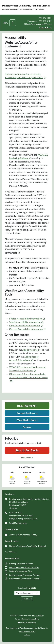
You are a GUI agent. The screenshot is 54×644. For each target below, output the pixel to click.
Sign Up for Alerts (27, 450)
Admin (27, 635)
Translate (27, 599)
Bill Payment (27, 406)
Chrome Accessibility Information (26, 329)
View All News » (11, 552)
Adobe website (30, 350)
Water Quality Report (27, 420)
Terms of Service (22, 619)
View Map (13, 508)
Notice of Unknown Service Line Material (27, 546)
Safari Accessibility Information (25, 322)
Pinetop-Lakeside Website (21, 564)
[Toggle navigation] (13, 23)
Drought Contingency (27, 413)
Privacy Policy (38, 615)
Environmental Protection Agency (24, 575)
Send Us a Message (18, 523)
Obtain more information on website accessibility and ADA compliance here (28, 376)
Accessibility (34, 619)
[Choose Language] (27, 593)
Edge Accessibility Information (24, 325)
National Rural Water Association (24, 567)
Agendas (27, 427)
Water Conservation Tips (21, 571)
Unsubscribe (27, 458)
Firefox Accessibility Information (26, 319)
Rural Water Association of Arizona (25, 579)
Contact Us (45, 27)
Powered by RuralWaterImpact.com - (27, 630)
